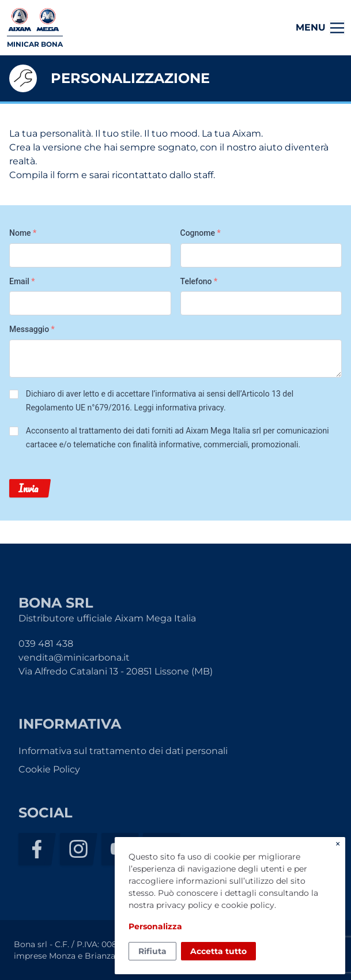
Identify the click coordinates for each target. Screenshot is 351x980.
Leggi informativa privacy (179, 408)
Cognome (201, 233)
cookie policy (248, 905)
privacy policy (184, 905)
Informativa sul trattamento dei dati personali (123, 751)
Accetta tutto (218, 951)
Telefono (199, 281)
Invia (28, 488)
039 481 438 (46, 644)
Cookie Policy (49, 769)
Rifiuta (152, 951)
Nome (23, 233)
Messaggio (32, 329)
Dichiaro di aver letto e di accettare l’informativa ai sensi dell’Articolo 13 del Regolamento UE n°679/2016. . (160, 401)
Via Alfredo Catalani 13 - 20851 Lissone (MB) (116, 671)
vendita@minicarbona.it (74, 657)
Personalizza (155, 926)
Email (22, 281)
